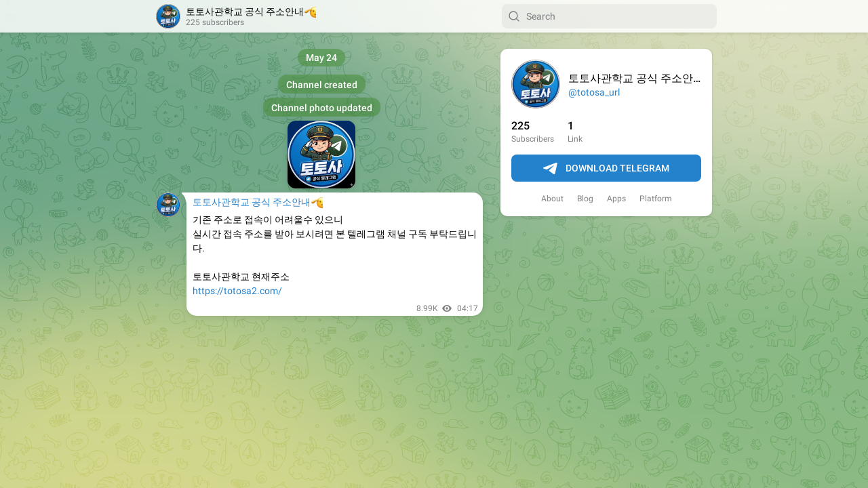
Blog (585, 199)
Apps (616, 199)
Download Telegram (606, 169)
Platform (656, 199)
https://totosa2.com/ (237, 291)
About (552, 199)
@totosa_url (594, 92)
